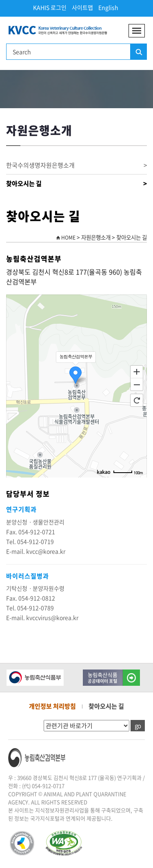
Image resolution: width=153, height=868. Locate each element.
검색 (138, 52)
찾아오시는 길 (76, 184)
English (108, 7)
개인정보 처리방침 (52, 706)
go (138, 726)
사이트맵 (82, 7)
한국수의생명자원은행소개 (76, 165)
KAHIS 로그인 (50, 7)
